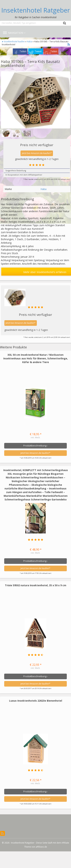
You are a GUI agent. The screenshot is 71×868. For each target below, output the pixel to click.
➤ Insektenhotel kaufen (13, 41)
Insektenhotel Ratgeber (36, 10)
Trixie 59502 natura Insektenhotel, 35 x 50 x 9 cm (36, 585)
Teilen (23, 51)
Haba (29, 41)
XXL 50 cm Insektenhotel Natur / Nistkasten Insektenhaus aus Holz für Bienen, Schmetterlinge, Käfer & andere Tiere (36, 358)
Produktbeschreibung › (35, 446)
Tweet (38, 51)
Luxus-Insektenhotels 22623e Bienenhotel (36, 701)
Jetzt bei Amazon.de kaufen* (37, 153)
